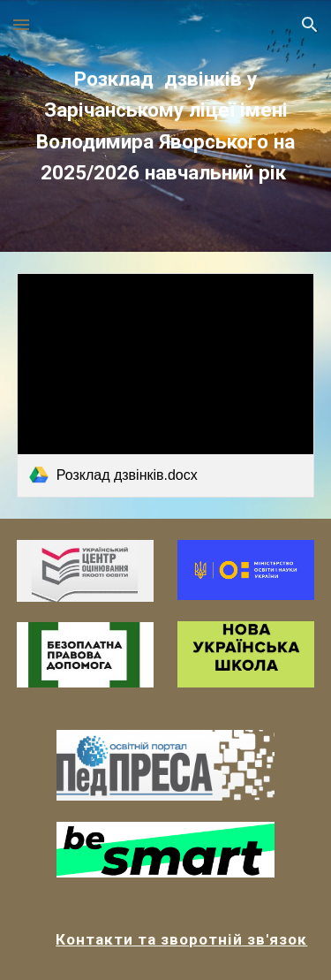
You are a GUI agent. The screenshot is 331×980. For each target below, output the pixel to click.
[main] (166, 126)
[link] (166, 385)
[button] (21, 24)
